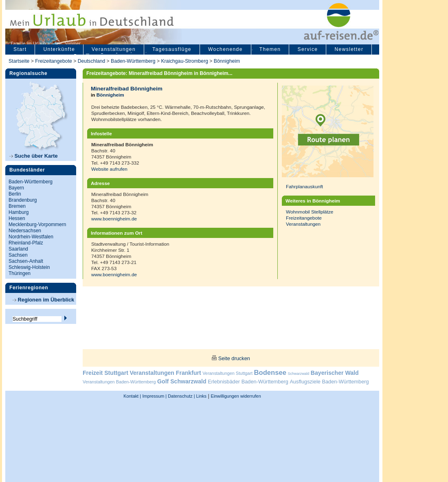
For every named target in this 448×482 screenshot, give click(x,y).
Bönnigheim (227, 61)
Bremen (17, 206)
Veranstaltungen (114, 49)
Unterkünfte (59, 49)
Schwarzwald (299, 374)
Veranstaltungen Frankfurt (165, 373)
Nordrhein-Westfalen (31, 237)
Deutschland (92, 61)
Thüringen (20, 273)
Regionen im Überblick (43, 300)
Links (201, 396)
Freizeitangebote (54, 61)
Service (307, 49)
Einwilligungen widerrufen (236, 396)
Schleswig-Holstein (29, 267)
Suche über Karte (34, 156)
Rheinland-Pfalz (26, 243)
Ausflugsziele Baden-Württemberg (329, 382)
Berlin (15, 194)
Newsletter (349, 49)
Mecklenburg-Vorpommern (37, 224)
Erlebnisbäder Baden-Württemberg (248, 382)
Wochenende (225, 49)
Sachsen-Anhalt (26, 261)
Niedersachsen (25, 231)
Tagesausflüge (172, 49)
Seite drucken (234, 358)
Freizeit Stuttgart (105, 373)
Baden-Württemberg (133, 61)
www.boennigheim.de (114, 219)
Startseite (19, 61)
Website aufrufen (109, 169)
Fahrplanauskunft (304, 186)
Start (20, 49)
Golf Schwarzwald (182, 381)
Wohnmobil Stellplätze (310, 212)
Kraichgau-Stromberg (184, 61)
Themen (270, 49)
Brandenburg (23, 200)
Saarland (18, 249)
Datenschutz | (181, 396)
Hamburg (19, 212)
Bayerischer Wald (335, 373)
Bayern (16, 188)
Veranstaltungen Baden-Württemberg (119, 382)
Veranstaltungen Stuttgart (227, 373)
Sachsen (18, 255)
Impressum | (155, 396)
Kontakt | (132, 396)
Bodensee (270, 373)
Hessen (17, 218)
